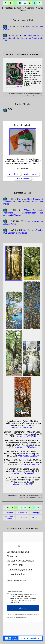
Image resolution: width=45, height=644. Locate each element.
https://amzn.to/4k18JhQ (28, 465)
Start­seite (9, 512)
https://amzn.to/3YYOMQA (23, 473)
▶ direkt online (31, 174)
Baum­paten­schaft (9, 518)
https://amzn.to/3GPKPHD (23, 428)
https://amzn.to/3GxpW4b (25, 447)
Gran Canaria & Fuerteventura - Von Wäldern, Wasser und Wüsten (23, 201)
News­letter (23, 512)
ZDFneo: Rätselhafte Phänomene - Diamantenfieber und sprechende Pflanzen (23, 213)
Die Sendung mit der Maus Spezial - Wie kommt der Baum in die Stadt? (23, 38)
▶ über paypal (23, 178)
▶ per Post (13, 174)
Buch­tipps (36, 512)
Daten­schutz (36, 518)
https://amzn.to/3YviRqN (25, 436)
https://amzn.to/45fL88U (14, 87)
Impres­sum (23, 518)
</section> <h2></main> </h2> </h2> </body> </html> (23, 587)
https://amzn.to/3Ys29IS (23, 484)
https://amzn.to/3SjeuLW (28, 456)
